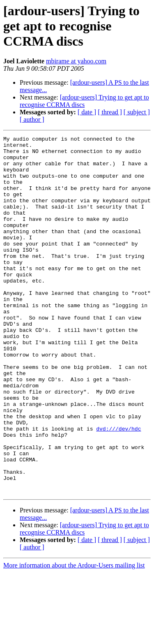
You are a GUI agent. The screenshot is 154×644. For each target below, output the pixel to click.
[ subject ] (137, 112)
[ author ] (32, 119)
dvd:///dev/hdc (118, 488)
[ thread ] (110, 112)
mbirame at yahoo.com (76, 61)
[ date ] (87, 112)
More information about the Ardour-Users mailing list (74, 637)
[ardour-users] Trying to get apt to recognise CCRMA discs (84, 101)
